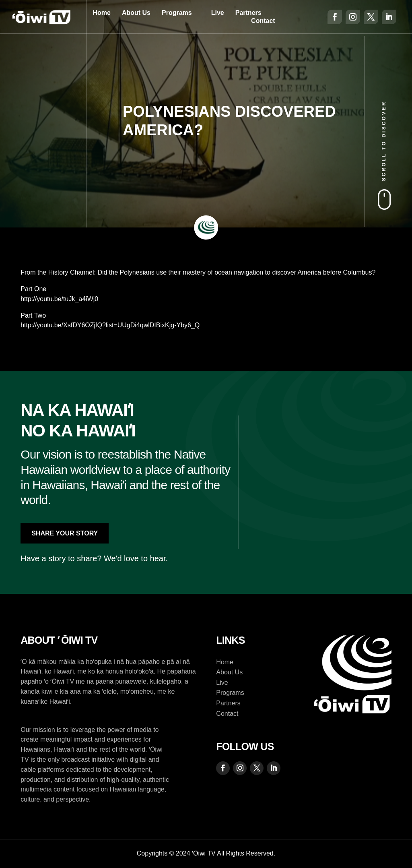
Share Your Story (65, 533)
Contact (263, 21)
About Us (136, 13)
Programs (177, 13)
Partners (248, 13)
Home (101, 13)
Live (218, 13)
